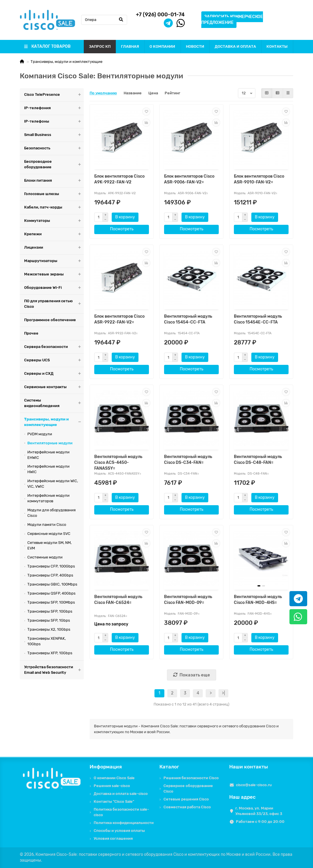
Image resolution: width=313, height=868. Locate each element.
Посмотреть (122, 229)
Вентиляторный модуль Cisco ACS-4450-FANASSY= (118, 463)
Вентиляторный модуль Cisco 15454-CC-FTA (188, 319)
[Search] (104, 20)
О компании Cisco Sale (114, 778)
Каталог (169, 767)
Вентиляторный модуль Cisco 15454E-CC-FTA (258, 319)
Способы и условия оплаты (119, 831)
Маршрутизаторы (54, 261)
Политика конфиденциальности (124, 823)
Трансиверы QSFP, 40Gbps (51, 593)
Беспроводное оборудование (54, 165)
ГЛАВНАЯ (130, 46)
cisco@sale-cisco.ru (254, 785)
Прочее (31, 333)
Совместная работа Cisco (187, 807)
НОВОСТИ (195, 46)
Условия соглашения (113, 838)
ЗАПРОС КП (100, 46)
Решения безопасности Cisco (191, 778)
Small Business (54, 135)
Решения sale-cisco (112, 786)
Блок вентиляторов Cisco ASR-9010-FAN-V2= (259, 179)
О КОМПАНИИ (162, 46)
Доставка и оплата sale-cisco (121, 794)
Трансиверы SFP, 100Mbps (51, 602)
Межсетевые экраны (54, 274)
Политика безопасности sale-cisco (121, 812)
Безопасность (54, 148)
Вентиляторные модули (50, 443)
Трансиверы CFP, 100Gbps (51, 566)
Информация (106, 767)
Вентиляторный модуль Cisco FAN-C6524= (118, 600)
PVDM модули (40, 434)
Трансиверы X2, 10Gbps (49, 629)
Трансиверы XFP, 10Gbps (50, 653)
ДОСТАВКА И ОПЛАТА (235, 46)
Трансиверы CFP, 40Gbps (50, 575)
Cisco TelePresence (54, 95)
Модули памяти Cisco (47, 525)
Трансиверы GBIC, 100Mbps (52, 584)
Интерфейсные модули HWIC (48, 469)
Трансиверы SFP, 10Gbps (50, 611)
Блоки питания (54, 181)
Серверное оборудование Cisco (188, 789)
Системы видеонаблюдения (54, 403)
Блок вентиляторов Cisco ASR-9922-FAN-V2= (119, 319)
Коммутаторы (54, 221)
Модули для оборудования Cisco (51, 513)
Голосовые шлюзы (54, 194)
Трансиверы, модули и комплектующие (66, 62)
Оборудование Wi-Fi (54, 288)
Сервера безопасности (54, 347)
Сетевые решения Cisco (186, 799)
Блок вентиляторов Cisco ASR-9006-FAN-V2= (189, 179)
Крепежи (54, 234)
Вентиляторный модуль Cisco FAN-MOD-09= (188, 600)
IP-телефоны (54, 122)
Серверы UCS (54, 360)
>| (223, 693)
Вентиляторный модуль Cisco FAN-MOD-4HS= (258, 600)
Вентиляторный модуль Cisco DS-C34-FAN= (188, 460)
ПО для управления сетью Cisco (54, 304)
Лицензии (54, 248)
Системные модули (45, 557)
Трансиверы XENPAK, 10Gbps (47, 641)
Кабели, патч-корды (54, 207)
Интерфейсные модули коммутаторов (48, 498)
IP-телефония (54, 108)
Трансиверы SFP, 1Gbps (49, 620)
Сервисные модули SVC (49, 534)
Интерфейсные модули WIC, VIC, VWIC (53, 484)
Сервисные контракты (54, 387)
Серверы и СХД (54, 374)
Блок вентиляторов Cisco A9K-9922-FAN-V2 (119, 179)
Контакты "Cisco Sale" (114, 801)
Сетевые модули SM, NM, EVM (49, 545)
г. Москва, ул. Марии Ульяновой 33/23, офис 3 (259, 811)
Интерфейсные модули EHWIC (48, 455)
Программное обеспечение (50, 320)
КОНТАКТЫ (277, 46)
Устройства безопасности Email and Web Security (54, 670)
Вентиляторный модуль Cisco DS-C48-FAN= (258, 460)
